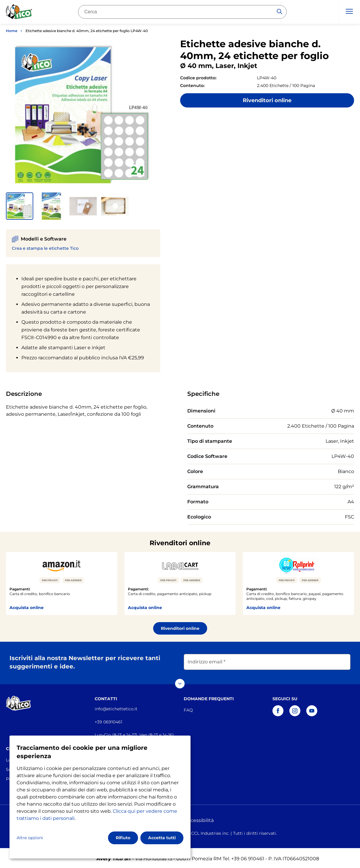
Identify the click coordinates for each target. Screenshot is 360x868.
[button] (20, 206)
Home (12, 31)
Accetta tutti (162, 838)
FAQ (188, 709)
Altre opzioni (30, 838)
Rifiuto (123, 838)
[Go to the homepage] (19, 13)
